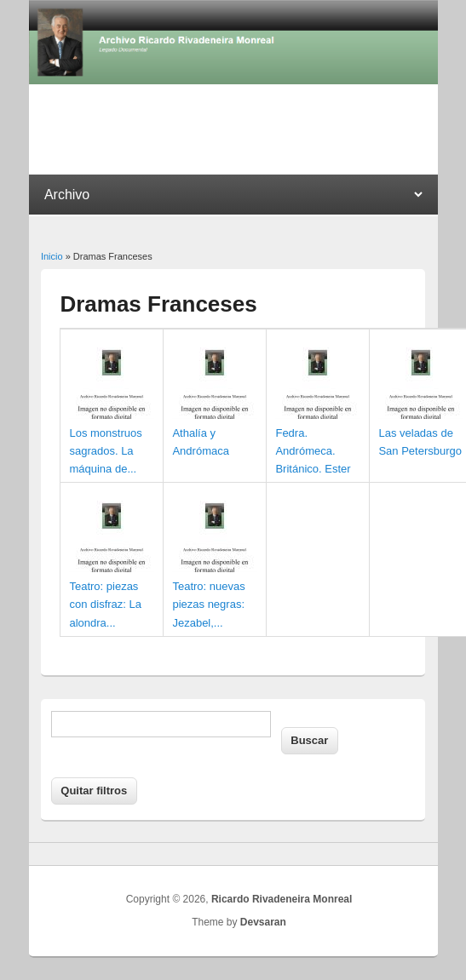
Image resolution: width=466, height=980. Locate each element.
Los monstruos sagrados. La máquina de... (105, 451)
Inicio (52, 256)
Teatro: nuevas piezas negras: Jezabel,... (208, 604)
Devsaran (263, 922)
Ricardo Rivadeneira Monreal (282, 899)
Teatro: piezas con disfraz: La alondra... (105, 604)
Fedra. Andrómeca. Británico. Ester (313, 451)
